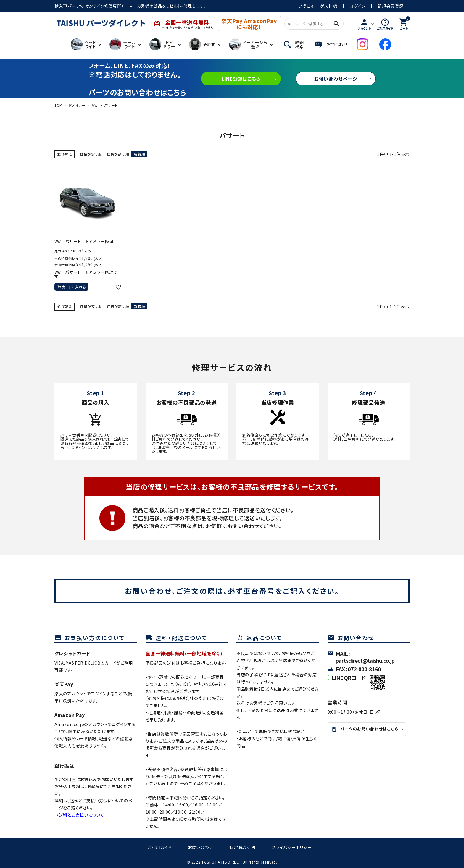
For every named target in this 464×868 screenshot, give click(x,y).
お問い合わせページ (336, 79)
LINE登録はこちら (241, 79)
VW (95, 105)
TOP (58, 105)
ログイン (357, 6)
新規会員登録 (391, 6)
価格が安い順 (91, 154)
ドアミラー (77, 105)
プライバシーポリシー (292, 847)
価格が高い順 (118, 154)
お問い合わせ (200, 847)
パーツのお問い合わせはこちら (365, 729)
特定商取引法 (242, 847)
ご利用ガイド (160, 847)
